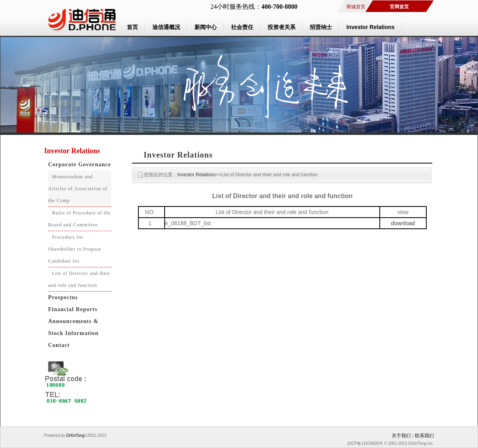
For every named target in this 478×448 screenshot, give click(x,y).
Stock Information (73, 333)
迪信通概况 (166, 27)
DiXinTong (75, 435)
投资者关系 (282, 27)
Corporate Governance (80, 165)
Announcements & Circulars (71, 323)
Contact (59, 345)
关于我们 (401, 436)
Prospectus (63, 297)
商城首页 (356, 7)
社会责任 (242, 27)
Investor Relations (370, 27)
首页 (132, 27)
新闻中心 (206, 27)
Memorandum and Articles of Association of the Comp (78, 189)
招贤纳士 (321, 27)
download (403, 223)
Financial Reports (73, 309)
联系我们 (424, 436)
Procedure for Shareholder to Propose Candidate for (75, 249)
